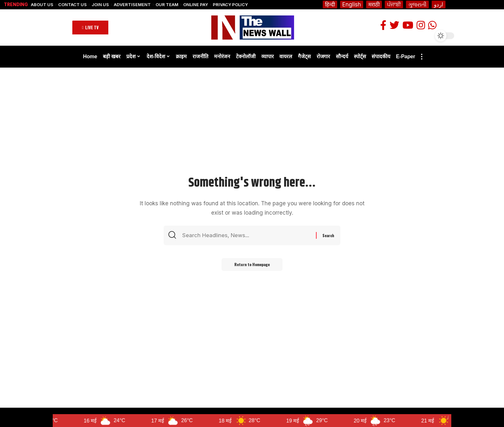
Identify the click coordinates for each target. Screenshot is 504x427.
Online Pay (196, 5)
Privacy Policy (230, 5)
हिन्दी (330, 5)
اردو (439, 5)
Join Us (100, 5)
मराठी (374, 5)
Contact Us (72, 5)
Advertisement (132, 5)
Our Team (167, 5)
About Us (42, 5)
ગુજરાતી (417, 5)
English (352, 5)
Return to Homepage (252, 264)
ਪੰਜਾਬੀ (394, 5)
